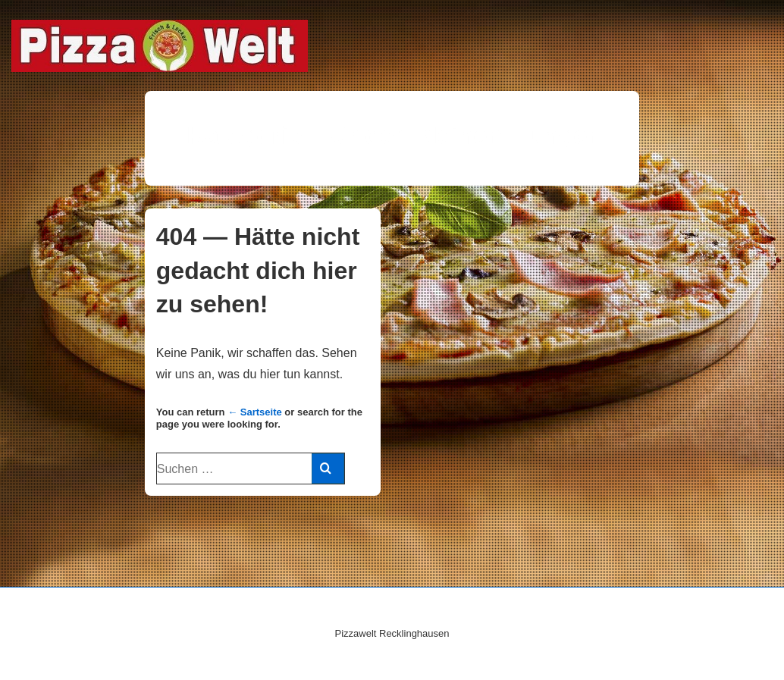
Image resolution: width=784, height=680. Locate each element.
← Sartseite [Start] (255, 412)
